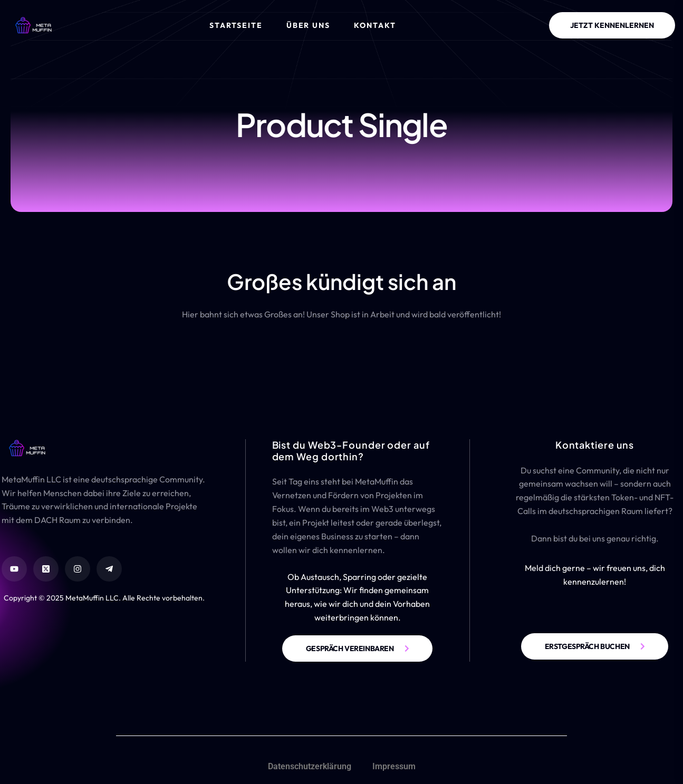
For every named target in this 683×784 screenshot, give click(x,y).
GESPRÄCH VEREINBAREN (350, 649)
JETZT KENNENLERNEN (612, 25)
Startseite (236, 25)
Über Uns (309, 25)
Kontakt (375, 25)
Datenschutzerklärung (310, 766)
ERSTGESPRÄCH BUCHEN (587, 646)
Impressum (394, 766)
